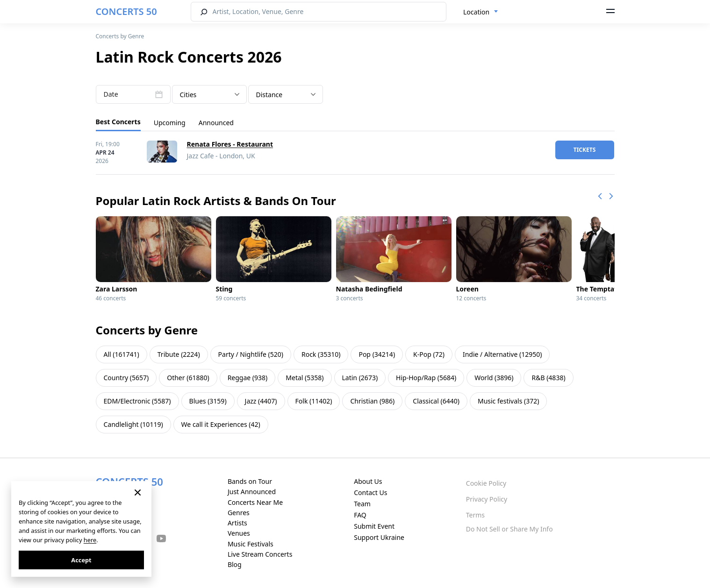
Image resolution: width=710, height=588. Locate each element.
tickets (585, 150)
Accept (81, 560)
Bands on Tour (250, 481)
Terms (475, 515)
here (90, 540)
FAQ (360, 515)
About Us (368, 481)
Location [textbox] (476, 12)
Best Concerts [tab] (118, 122)
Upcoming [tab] (170, 123)
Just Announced (252, 492)
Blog (235, 564)
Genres (239, 513)
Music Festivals (251, 544)
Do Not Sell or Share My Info (509, 529)
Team (362, 504)
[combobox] (481, 12)
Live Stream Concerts (260, 554)
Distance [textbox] (269, 95)
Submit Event (374, 526)
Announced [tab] (216, 123)
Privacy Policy (487, 499)
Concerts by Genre (120, 36)
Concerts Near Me (255, 502)
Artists (237, 523)
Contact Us (370, 492)
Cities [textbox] (188, 95)
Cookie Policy (486, 483)
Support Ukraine (379, 537)
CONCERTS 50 (126, 11)
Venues (239, 533)
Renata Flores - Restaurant (230, 144)
